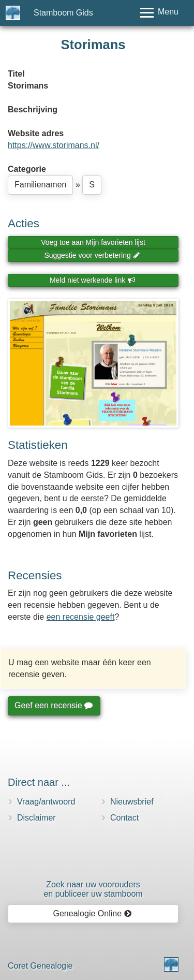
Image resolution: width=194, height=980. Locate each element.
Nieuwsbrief (132, 802)
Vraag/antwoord (46, 802)
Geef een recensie (53, 705)
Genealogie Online (93, 913)
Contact (124, 818)
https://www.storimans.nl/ (54, 145)
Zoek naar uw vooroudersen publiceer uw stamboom (93, 889)
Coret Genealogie (40, 966)
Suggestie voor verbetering (92, 255)
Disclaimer (36, 818)
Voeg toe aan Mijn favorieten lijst (93, 242)
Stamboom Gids (63, 13)
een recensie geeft (81, 617)
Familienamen (40, 185)
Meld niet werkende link (92, 280)
